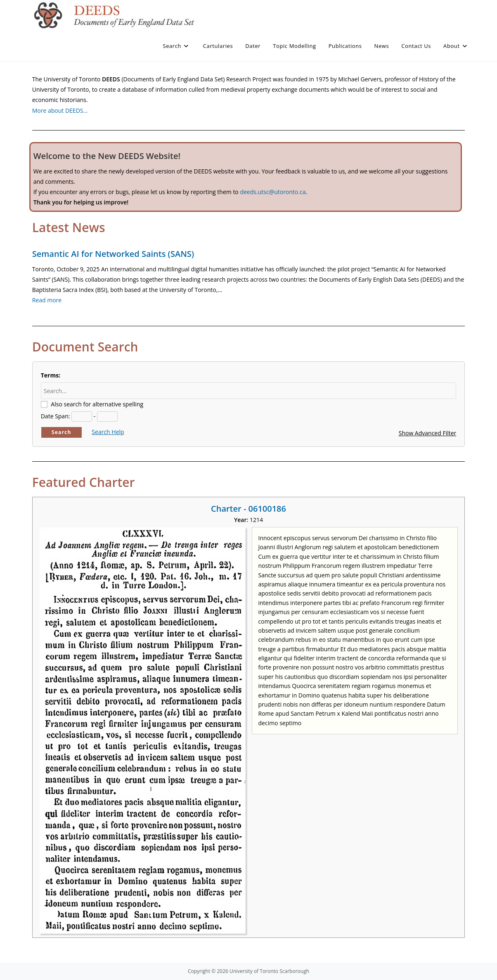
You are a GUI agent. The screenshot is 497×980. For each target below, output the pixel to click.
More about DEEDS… (60, 110)
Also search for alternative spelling (97, 404)
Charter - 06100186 (248, 509)
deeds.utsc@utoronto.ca (273, 192)
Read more (47, 300)
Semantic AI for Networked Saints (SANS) (113, 254)
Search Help (108, 432)
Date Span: (56, 416)
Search (62, 432)
